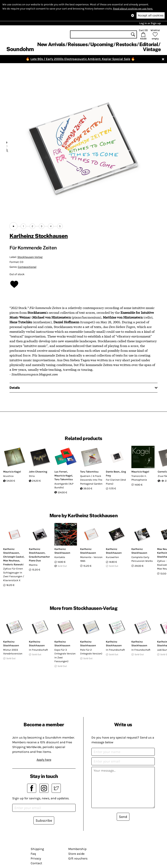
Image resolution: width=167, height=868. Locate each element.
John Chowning (38, 472)
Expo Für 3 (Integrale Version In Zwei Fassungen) (65, 656)
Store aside (76, 854)
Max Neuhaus (11, 560)
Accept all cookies (151, 15)
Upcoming (102, 44)
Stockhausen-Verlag (30, 257)
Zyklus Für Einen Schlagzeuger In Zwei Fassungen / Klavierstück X (14, 574)
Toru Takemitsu (64, 479)
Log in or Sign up (150, 23)
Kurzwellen (112, 557)
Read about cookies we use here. (133, 9)
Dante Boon (113, 472)
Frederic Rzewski (13, 564)
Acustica (8, 476)
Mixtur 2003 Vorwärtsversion (13, 652)
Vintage (152, 49)
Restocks (126, 44)
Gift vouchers (78, 858)
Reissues (78, 44)
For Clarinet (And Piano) (116, 482)
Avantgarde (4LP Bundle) (64, 486)
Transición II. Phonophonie (139, 478)
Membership (77, 849)
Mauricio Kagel (12, 472)
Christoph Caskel (13, 557)
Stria (32, 476)
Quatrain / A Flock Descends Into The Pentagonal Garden (91, 480)
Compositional (27, 267)
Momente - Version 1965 (91, 559)
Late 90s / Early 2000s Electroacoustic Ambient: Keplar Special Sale (80, 59)
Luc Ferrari (61, 472)
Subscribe (44, 820)
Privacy (36, 858)
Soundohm (20, 49)
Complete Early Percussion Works (142, 559)
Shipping (37, 849)
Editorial (149, 44)
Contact (36, 863)
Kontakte (60, 557)
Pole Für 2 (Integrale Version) (91, 652)
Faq (33, 854)
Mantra (33, 565)
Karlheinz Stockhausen (39, 236)
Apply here (44, 760)
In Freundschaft (38, 650)
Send (123, 817)
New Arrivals (51, 44)
